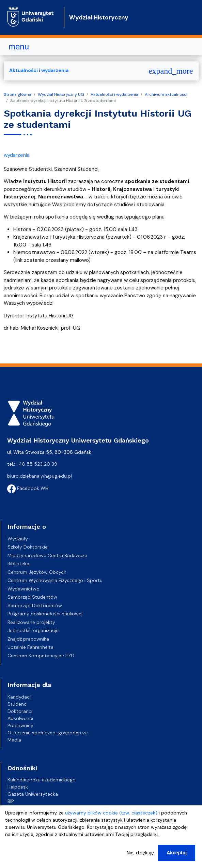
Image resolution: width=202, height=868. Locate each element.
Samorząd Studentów (32, 597)
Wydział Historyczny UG (61, 94)
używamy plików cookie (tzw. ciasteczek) (111, 817)
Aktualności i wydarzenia (114, 94)
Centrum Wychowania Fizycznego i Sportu (55, 580)
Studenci (18, 704)
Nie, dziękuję (140, 857)
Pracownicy (20, 725)
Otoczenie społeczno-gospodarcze (48, 733)
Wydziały (18, 539)
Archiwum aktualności (166, 94)
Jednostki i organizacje (33, 630)
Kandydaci (19, 697)
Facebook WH (28, 488)
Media (14, 740)
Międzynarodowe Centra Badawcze (47, 555)
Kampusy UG (22, 808)
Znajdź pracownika (28, 639)
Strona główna (18, 94)
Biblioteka (18, 564)
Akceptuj (177, 857)
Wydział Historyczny (99, 17)
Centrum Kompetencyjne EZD (41, 656)
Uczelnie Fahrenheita (30, 647)
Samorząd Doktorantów (35, 605)
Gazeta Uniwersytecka (33, 794)
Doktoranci (20, 711)
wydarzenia (17, 155)
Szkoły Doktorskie (28, 547)
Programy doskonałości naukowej (45, 614)
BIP (11, 801)
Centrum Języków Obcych (37, 572)
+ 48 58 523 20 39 (36, 464)
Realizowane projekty (31, 622)
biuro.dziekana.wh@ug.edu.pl (40, 476)
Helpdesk (18, 787)
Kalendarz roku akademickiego (42, 780)
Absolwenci (20, 718)
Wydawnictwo (24, 589)
